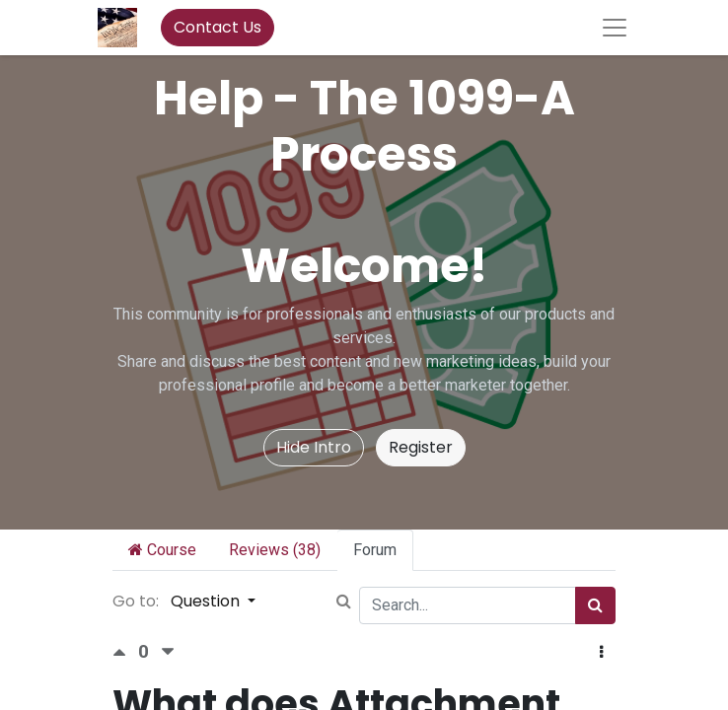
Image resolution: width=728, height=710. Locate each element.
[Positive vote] (125, 652)
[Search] (595, 605)
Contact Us (218, 27)
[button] (601, 653)
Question (207, 601)
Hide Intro (314, 447)
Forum (375, 550)
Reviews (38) (275, 550)
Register (421, 447)
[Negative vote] (168, 652)
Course (162, 550)
